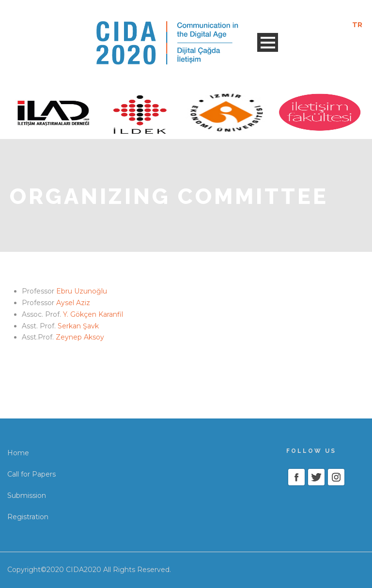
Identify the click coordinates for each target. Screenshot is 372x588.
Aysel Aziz (73, 303)
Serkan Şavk (78, 326)
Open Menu (268, 42)
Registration (28, 517)
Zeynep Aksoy (80, 337)
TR (357, 25)
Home (18, 453)
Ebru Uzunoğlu (82, 291)
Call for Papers (31, 474)
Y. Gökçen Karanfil (93, 314)
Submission (27, 495)
